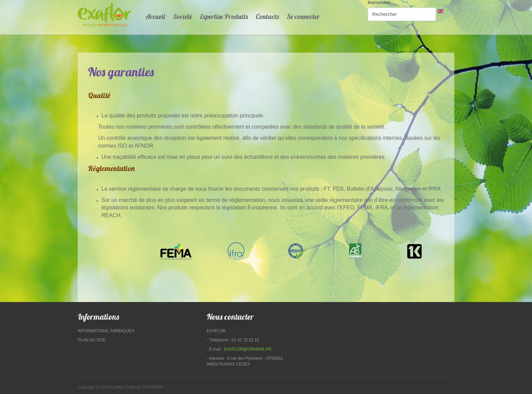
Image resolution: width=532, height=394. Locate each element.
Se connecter (303, 16)
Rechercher (379, 3)
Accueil (155, 16)
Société (183, 16)
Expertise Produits (224, 16)
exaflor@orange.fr (248, 349)
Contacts (267, 16)
